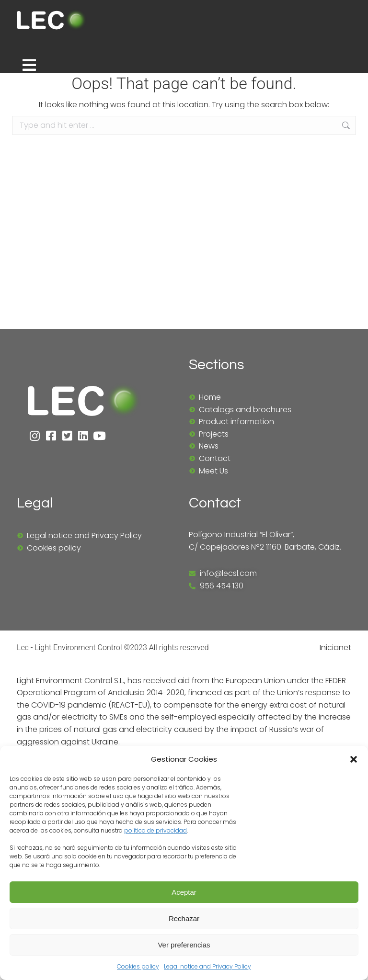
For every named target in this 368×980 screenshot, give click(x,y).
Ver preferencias (184, 945)
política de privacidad (155, 830)
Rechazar (184, 918)
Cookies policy (138, 966)
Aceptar (184, 892)
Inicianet (335, 649)
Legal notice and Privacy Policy (207, 966)
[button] (354, 759)
